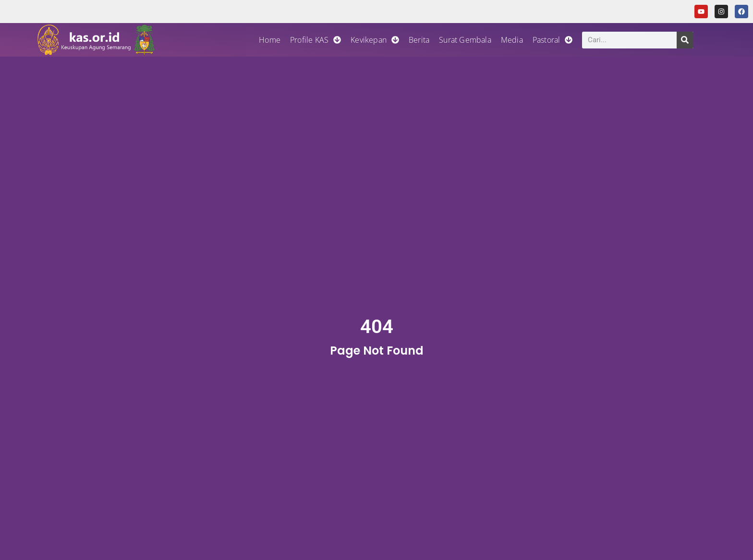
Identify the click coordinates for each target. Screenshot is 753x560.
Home (270, 40)
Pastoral (553, 40)
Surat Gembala (465, 40)
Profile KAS (316, 40)
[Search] (685, 40)
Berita (419, 40)
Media (512, 40)
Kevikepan (375, 40)
